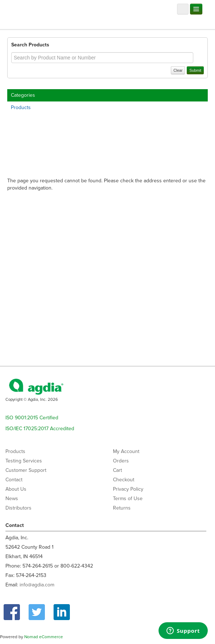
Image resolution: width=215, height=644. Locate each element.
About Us (16, 489)
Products (21, 107)
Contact (14, 480)
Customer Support (26, 470)
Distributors (18, 508)
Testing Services (24, 461)
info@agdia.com (37, 585)
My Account (126, 451)
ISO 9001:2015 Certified (32, 418)
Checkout (124, 480)
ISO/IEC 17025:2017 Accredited (40, 429)
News (12, 498)
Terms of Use (128, 498)
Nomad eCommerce (44, 637)
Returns (122, 508)
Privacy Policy (128, 489)
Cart (117, 470)
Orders (121, 461)
